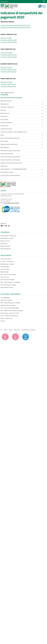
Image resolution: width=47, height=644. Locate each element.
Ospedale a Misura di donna (8, 305)
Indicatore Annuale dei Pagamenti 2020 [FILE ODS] (15, 27)
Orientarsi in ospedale (6, 300)
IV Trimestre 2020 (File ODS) (9, 42)
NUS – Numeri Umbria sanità (8, 274)
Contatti (6, 330)
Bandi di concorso (5, 241)
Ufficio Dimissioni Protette (7, 280)
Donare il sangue (5, 269)
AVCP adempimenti (6, 249)
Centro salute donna (6, 259)
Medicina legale (5, 272)
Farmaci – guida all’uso (7, 318)
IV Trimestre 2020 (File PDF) (9, 40)
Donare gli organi (5, 267)
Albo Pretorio (4, 244)
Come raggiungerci (5, 298)
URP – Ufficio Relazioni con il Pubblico (10, 303)
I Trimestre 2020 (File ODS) (8, 86)
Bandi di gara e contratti (7, 238)
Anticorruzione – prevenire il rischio (10, 313)
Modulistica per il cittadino (7, 264)
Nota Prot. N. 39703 (6, 67)
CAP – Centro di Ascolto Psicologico (10, 308)
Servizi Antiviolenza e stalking (8, 285)
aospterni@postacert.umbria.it (11, 203)
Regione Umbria (4, 1)
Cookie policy (17, 330)
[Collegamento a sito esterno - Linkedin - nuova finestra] (9, 226)
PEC (1, 330)
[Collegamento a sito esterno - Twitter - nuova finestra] (7, 226)
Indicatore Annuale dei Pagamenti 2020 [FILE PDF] (15, 25)
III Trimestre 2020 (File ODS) (9, 57)
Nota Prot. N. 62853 (6, 53)
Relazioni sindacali (5, 246)
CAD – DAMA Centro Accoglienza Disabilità (12, 311)
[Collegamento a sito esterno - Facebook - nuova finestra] (5, 226)
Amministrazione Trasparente (8, 236)
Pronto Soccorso (5, 277)
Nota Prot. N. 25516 (6, 82)
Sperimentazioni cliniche (7, 287)
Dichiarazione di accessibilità (28, 330)
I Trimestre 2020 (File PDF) (8, 84)
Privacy (11, 330)
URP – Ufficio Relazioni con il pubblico (10, 282)
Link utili (3, 321)
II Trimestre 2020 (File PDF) (8, 69)
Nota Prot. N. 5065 (6, 38)
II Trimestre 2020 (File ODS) (9, 72)
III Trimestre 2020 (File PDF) (9, 55)
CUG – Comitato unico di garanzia (9, 316)
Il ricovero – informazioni (7, 261)
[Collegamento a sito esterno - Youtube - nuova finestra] (2, 226)
